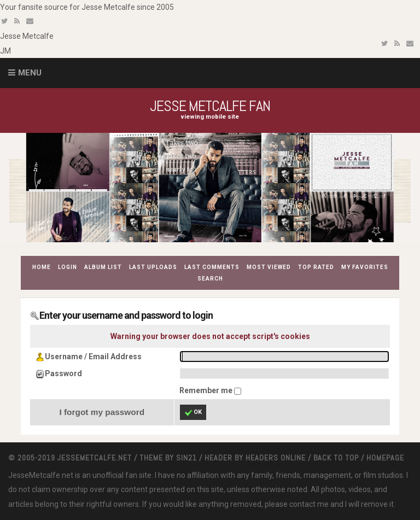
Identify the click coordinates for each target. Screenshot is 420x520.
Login (68, 267)
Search (210, 279)
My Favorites (365, 267)
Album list (103, 267)
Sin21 (186, 458)
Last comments (212, 267)
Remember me (207, 390)
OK (193, 413)
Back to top (336, 458)
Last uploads (153, 267)
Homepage (385, 458)
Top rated (316, 267)
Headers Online (276, 458)
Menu (30, 73)
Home (42, 267)
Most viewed (269, 267)
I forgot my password (102, 412)
